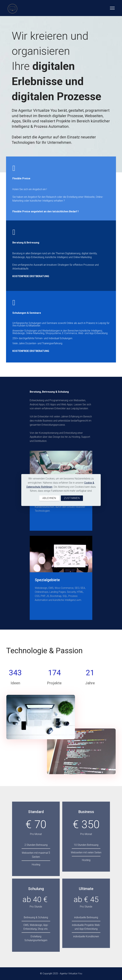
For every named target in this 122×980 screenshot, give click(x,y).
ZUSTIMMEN (72, 498)
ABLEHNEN (49, 498)
